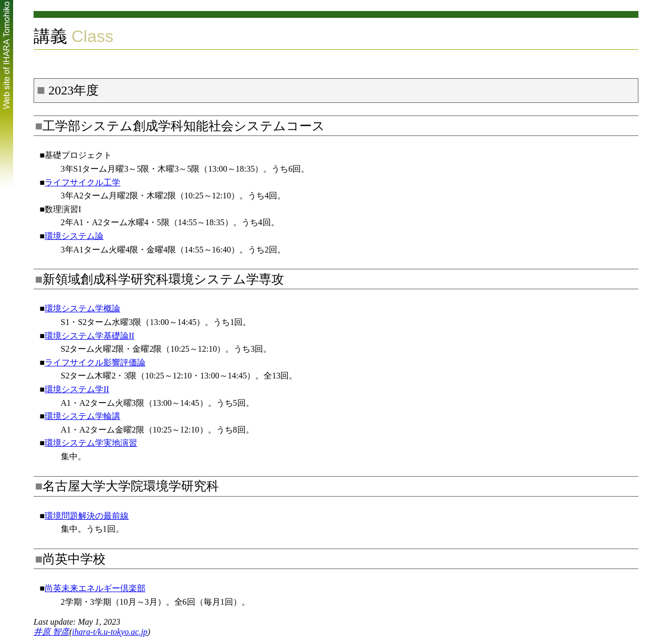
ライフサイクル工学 (82, 182)
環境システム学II (77, 389)
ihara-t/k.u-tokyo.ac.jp (110, 632)
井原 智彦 (51, 632)
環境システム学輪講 (82, 416)
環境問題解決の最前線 (87, 516)
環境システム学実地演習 (91, 443)
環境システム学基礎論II (90, 336)
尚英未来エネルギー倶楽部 (95, 588)
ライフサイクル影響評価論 (95, 362)
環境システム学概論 (82, 308)
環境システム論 (74, 236)
